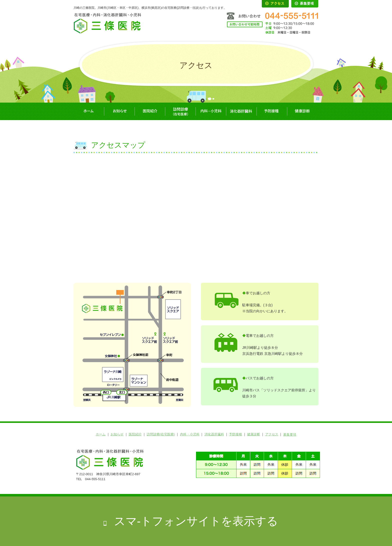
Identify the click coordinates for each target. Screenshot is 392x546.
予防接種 (272, 111)
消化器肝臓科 (241, 111)
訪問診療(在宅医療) (180, 111)
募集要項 (290, 435)
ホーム (89, 111)
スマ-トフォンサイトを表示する (196, 521)
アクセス (272, 434)
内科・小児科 (211, 111)
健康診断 (302, 111)
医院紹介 (150, 111)
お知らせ (119, 111)
